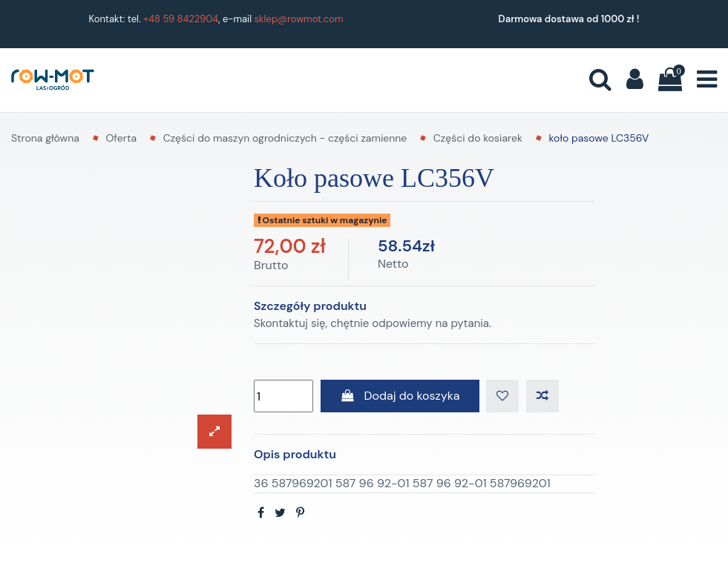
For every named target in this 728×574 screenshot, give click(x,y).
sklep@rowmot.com (299, 19)
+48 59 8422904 (181, 19)
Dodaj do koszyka (400, 396)
